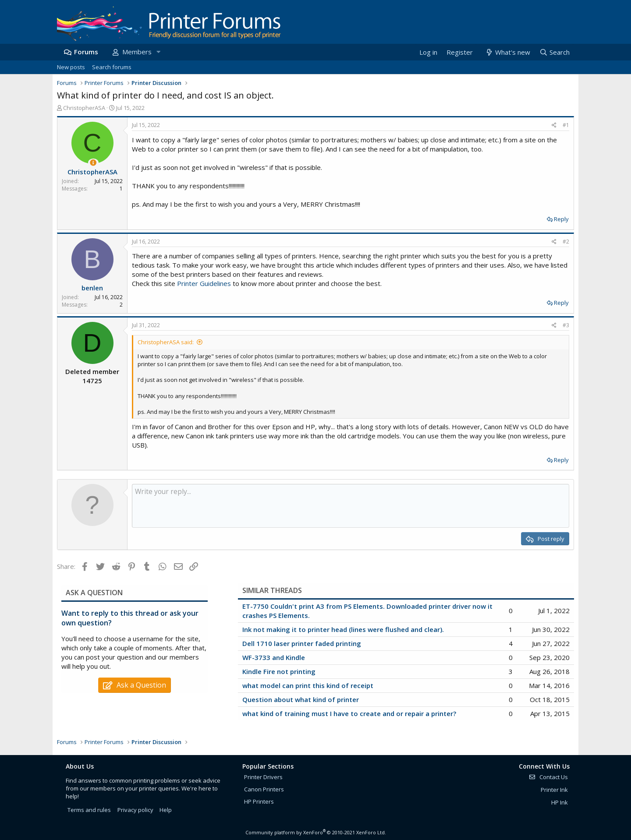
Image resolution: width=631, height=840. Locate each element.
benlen (92, 288)
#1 (566, 125)
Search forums (112, 67)
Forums (86, 52)
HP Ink (560, 802)
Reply (561, 219)
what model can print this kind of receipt (308, 685)
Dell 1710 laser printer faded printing (302, 643)
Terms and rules (89, 810)
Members (137, 52)
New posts (71, 67)
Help (166, 810)
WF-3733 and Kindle (274, 657)
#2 (566, 242)
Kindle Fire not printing (279, 671)
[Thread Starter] (93, 163)
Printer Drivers (263, 777)
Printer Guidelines (204, 283)
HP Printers (259, 801)
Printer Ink (554, 790)
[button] (158, 52)
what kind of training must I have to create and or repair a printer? (349, 713)
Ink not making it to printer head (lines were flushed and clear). (343, 629)
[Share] (554, 125)
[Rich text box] (351, 506)
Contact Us (548, 777)
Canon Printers (264, 789)
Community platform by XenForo (316, 832)
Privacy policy (135, 810)
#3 (566, 325)
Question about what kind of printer (301, 699)
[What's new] (507, 52)
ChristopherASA (84, 108)
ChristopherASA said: (166, 342)
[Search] (554, 52)
